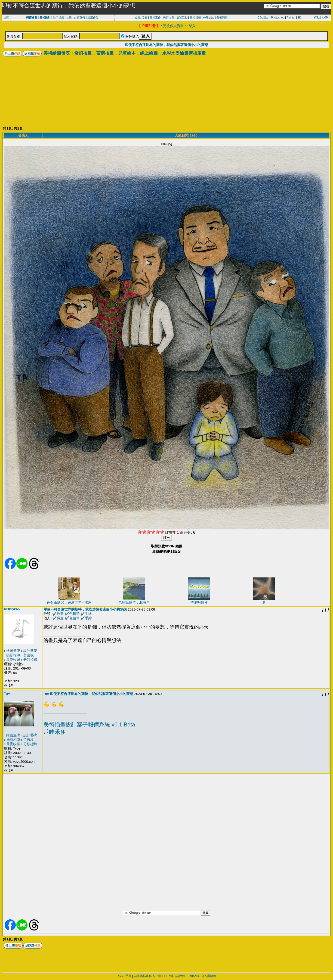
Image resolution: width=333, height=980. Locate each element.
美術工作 (155, 18)
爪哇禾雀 (55, 732)
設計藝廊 (30, 651)
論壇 (137, 18)
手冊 (128, 976)
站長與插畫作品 (144, 976)
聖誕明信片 (199, 602)
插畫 (60, 614)
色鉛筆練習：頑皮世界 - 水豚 (69, 602)
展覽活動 (182, 18)
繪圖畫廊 (13, 651)
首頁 (6, 18)
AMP (325, 18)
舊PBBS (163, 976)
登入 (192, 26)
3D (299, 18)
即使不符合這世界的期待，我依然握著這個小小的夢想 (166, 45)
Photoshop (278, 18)
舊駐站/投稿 (177, 976)
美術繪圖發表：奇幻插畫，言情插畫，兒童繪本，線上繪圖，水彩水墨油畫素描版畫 (125, 53)
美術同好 (222, 18)
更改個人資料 (173, 26)
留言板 (29, 655)
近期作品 (93, 18)
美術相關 (195, 18)
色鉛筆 (74, 614)
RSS (120, 976)
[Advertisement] (166, 91)
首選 (69, 18)
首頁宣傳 (80, 18)
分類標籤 (30, 659)
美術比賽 (169, 18)
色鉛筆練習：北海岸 (134, 602)
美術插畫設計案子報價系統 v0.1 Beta (89, 724)
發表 (145, 18)
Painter (291, 18)
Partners (193, 976)
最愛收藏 (13, 659)
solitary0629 (12, 609)
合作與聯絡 (209, 976)
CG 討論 (263, 18)
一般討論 (209, 18)
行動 (317, 18)
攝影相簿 (13, 655)
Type (7, 693)
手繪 (88, 614)
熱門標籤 (59, 18)
